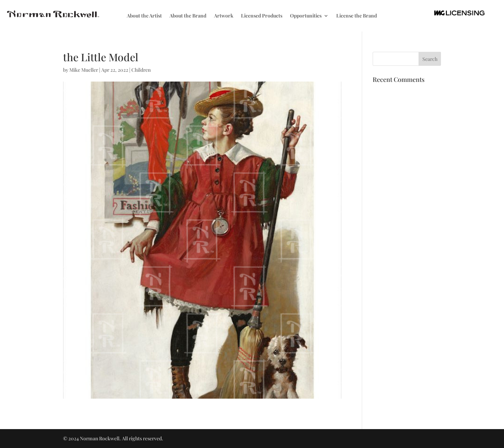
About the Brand (188, 16)
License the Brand (357, 16)
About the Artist (144, 16)
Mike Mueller (84, 70)
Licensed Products (262, 16)
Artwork (224, 16)
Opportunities (306, 16)
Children (141, 70)
